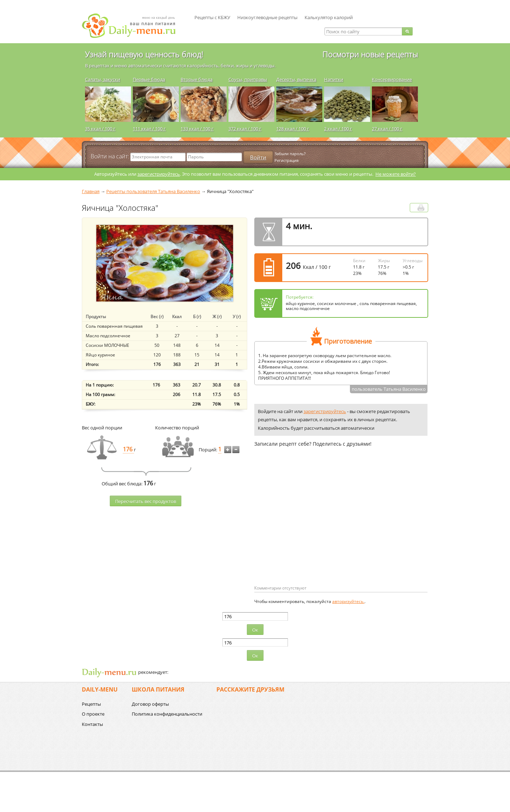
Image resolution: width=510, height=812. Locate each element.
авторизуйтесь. (348, 601)
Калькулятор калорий (329, 17)
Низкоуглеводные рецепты (267, 17)
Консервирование (392, 79)
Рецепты (91, 704)
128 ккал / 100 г (293, 129)
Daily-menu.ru (133, 26)
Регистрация (287, 160)
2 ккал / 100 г (338, 129)
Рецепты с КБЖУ (212, 17)
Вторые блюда (197, 79)
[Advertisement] (314, 528)
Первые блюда (149, 79)
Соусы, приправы (248, 79)
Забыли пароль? (290, 154)
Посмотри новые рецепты (370, 54)
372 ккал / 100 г (245, 129)
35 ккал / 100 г (100, 129)
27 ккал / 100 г (387, 129)
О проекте (93, 714)
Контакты (92, 724)
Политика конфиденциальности (167, 714)
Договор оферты (150, 704)
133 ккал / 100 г (197, 129)
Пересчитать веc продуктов (146, 501)
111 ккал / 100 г (149, 129)
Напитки (334, 79)
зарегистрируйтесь (159, 174)
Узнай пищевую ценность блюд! (144, 54)
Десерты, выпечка (296, 79)
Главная (91, 191)
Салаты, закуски (103, 79)
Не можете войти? (396, 174)
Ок (255, 630)
